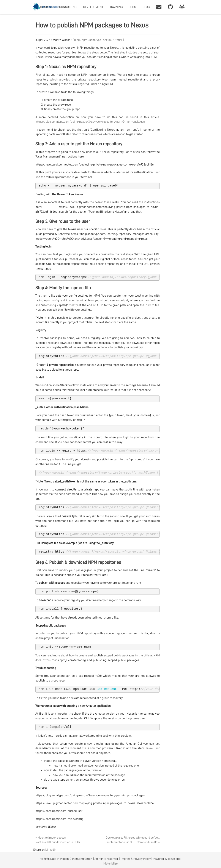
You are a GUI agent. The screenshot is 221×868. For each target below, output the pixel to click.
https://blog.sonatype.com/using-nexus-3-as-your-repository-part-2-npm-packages (90, 122)
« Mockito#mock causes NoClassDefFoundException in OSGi (58, 840)
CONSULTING (68, 7)
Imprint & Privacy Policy (136, 859)
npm (85, 40)
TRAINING (116, 7)
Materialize (110, 863)
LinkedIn (51, 850)
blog (77, 40)
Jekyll (171, 859)
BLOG (146, 7)
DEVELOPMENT (93, 7)
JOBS (133, 7)
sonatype (96, 40)
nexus (107, 40)
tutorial (118, 40)
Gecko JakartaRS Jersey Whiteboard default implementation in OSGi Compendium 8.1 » (133, 840)
